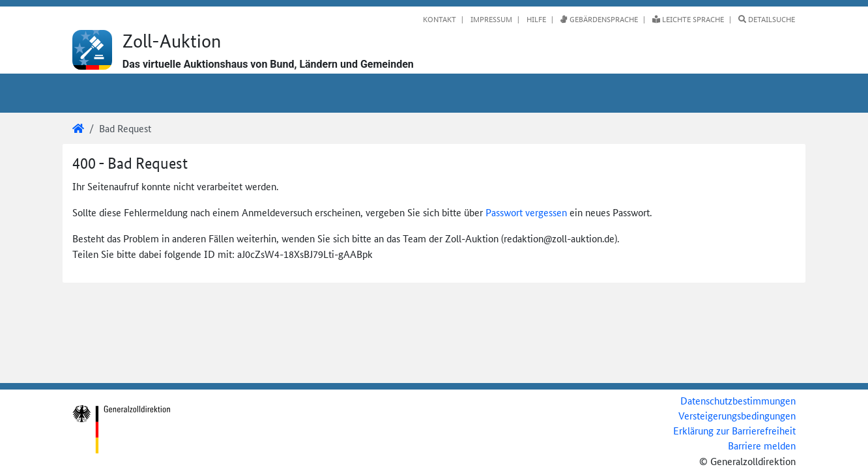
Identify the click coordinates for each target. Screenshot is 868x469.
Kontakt (440, 19)
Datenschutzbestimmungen (738, 400)
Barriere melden (762, 445)
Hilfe (535, 19)
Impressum (490, 19)
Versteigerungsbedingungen (737, 415)
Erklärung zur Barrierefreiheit (734, 430)
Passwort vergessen (526, 212)
